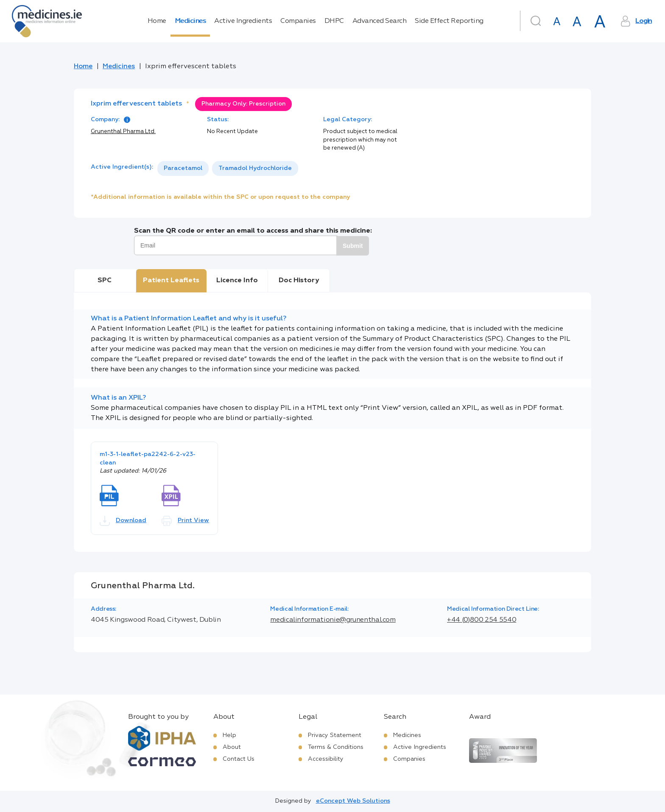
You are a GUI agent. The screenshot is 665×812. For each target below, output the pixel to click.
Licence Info (237, 281)
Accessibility (326, 759)
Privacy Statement (335, 735)
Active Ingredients (243, 21)
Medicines (190, 21)
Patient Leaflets (171, 281)
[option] (183, 168)
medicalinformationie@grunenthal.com (333, 620)
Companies (298, 21)
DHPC (334, 21)
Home (157, 21)
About (232, 747)
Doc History (299, 281)
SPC (105, 281)
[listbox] (228, 168)
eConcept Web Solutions (353, 801)
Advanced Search (380, 21)
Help (229, 735)
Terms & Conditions (336, 747)
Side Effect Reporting (449, 21)
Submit (353, 246)
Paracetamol (183, 168)
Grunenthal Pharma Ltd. (123, 132)
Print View (185, 521)
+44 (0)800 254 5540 (482, 620)
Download (123, 521)
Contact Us (239, 759)
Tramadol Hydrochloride (255, 168)
